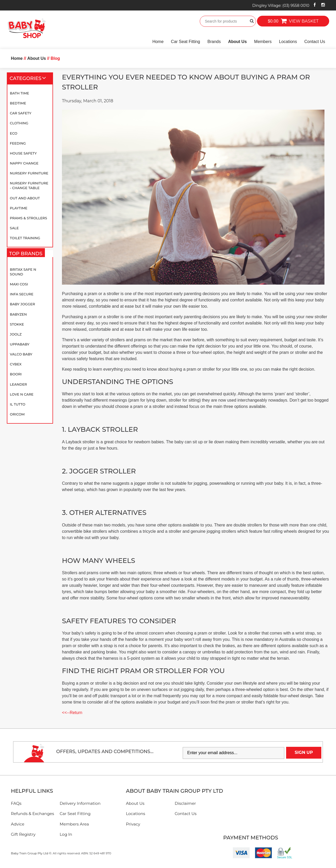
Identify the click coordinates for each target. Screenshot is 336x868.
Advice (18, 824)
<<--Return (72, 713)
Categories (30, 78)
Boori (16, 374)
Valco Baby (21, 354)
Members (263, 42)
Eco (14, 133)
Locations (288, 42)
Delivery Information (80, 803)
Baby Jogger (23, 304)
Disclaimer (185, 803)
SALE (14, 228)
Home (158, 42)
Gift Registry (23, 834)
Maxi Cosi (19, 284)
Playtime (19, 208)
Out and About (25, 198)
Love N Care (22, 394)
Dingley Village (281, 6)
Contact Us (315, 42)
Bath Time (20, 93)
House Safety (23, 153)
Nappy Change (24, 163)
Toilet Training (25, 238)
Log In (66, 834)
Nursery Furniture (29, 173)
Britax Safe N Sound (23, 272)
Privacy (133, 824)
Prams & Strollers (29, 218)
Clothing (19, 123)
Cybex (16, 364)
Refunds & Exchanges (33, 814)
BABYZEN (18, 314)
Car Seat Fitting (185, 42)
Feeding (18, 143)
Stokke (17, 324)
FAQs (16, 803)
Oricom (17, 414)
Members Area (74, 824)
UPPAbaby (20, 344)
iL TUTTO (18, 404)
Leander (19, 384)
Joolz (16, 334)
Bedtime (18, 103)
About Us (237, 42)
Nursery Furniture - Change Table (29, 185)
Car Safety (21, 113)
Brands (214, 42)
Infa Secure (22, 294)
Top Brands (27, 255)
